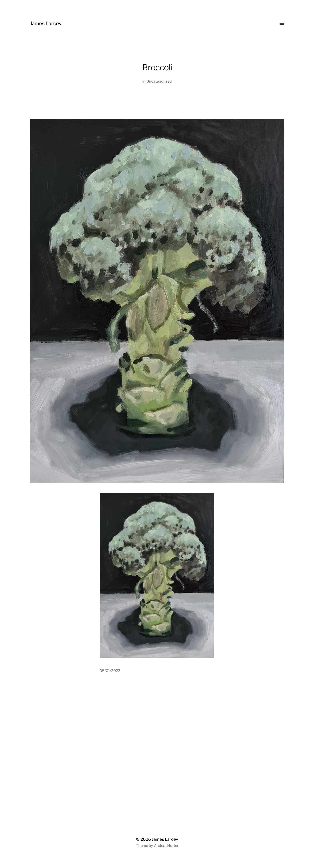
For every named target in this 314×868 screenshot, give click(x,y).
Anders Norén (166, 846)
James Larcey (46, 23)
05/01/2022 (110, 671)
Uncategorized (159, 81)
